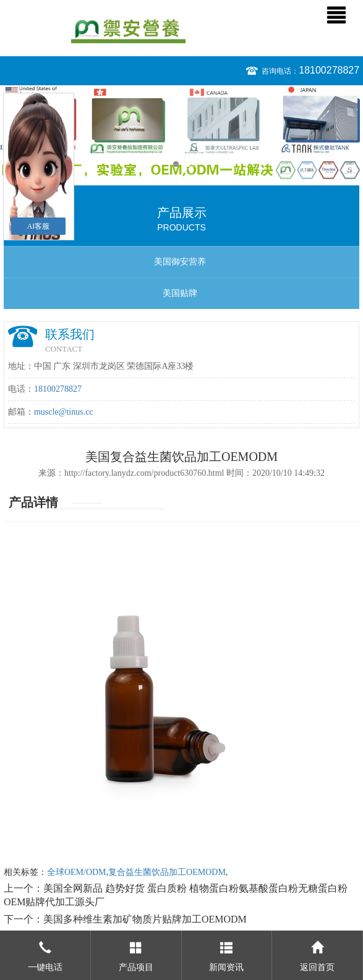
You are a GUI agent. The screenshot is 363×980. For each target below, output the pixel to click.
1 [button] (176, 164)
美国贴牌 (180, 293)
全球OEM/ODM (77, 872)
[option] (181, 133)
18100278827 (329, 70)
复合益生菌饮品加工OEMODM (167, 872)
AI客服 (39, 226)
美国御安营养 (180, 262)
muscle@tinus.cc (64, 412)
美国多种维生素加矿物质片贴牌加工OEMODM (145, 919)
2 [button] (188, 164)
